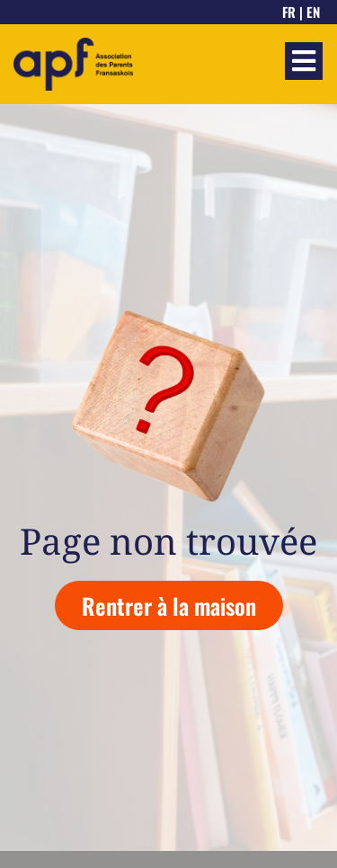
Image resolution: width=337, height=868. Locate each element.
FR (289, 12)
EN (313, 12)
